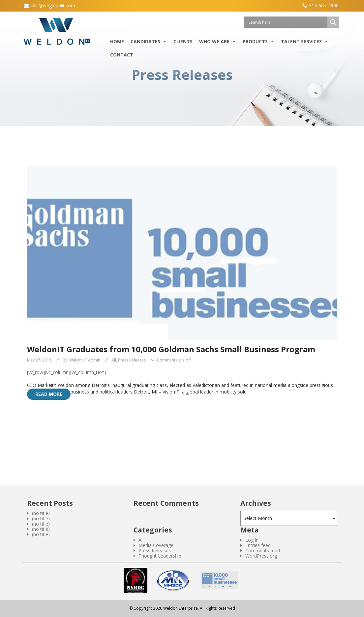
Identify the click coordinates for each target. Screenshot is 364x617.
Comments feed (263, 550)
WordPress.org (261, 556)
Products (258, 42)
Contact (122, 55)
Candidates (149, 42)
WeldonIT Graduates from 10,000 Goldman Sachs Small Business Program (171, 349)
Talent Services (305, 42)
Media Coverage (156, 545)
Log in (252, 540)
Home (117, 41)
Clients (183, 41)
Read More (49, 394)
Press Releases (132, 360)
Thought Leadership (160, 556)
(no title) (41, 513)
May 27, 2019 (39, 360)
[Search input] (287, 22)
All (114, 360)
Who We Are (218, 42)
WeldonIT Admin (85, 360)
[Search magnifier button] (333, 22)
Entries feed (258, 545)
